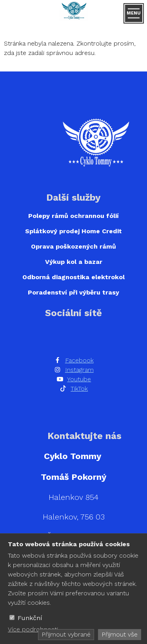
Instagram (79, 370)
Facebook (79, 360)
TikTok (79, 389)
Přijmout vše (120, 634)
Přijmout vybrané (66, 634)
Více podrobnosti (33, 629)
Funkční (30, 618)
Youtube (79, 379)
